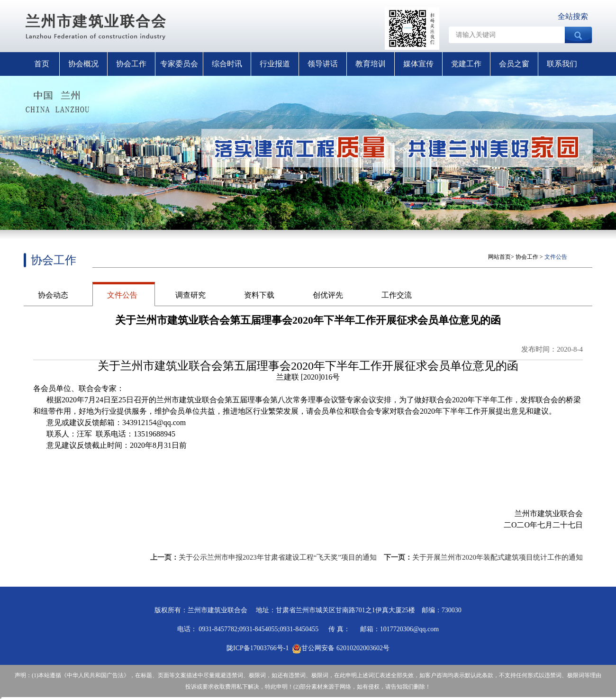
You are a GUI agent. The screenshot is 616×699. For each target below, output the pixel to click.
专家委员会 (179, 64)
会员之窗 (514, 64)
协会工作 (131, 64)
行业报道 (275, 64)
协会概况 (83, 64)
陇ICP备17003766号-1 (258, 648)
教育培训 (371, 64)
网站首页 (499, 257)
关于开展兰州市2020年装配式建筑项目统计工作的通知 (498, 557)
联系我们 (562, 64)
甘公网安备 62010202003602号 (341, 648)
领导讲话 (323, 64)
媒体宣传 (418, 64)
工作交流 (397, 295)
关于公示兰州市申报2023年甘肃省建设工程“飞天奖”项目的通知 (278, 557)
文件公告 (122, 295)
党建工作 (466, 64)
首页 (42, 64)
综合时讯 (227, 64)
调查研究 (190, 295)
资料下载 (259, 295)
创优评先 (328, 295)
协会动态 (53, 295)
